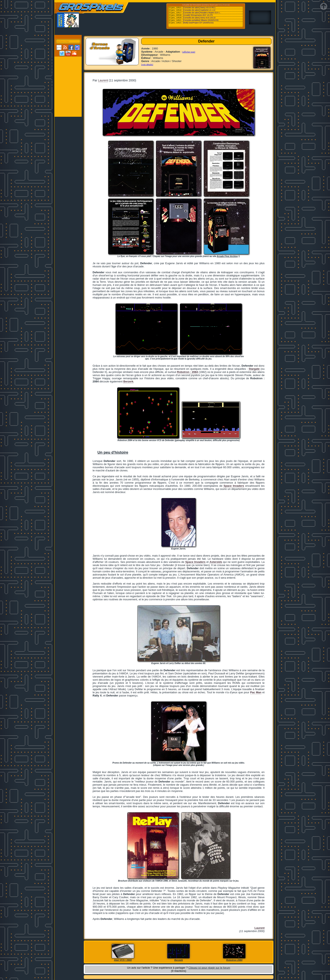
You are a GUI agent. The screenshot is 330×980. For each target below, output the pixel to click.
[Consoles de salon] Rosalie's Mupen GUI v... (202, 13)
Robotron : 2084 (187, 372)
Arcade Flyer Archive (227, 256)
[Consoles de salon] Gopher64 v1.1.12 (199, 10)
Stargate (254, 369)
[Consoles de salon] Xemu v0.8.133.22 (199, 18)
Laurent (103, 80)
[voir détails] (147, 64)
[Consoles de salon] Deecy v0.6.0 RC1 (199, 8)
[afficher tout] (189, 52)
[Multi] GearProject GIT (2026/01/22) (198, 23)
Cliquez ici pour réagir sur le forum (209, 968)
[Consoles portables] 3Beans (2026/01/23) (201, 20)
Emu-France (224, 5)
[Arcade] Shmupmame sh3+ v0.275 (198, 15)
